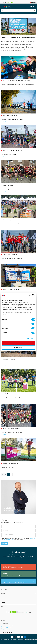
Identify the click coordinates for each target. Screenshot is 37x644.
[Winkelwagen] (34, 7)
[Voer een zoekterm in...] (17, 11)
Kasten (3, 594)
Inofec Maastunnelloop (10, 116)
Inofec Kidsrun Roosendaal (11, 429)
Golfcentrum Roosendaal (11, 463)
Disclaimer (20, 640)
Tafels (3, 602)
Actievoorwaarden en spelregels (31, 640)
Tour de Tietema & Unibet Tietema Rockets (16, 81)
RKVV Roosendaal (8, 394)
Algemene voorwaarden (5, 640)
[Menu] (2, 7)
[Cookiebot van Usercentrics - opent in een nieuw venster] (29, 295)
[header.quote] (31, 7)
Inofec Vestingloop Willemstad (12, 150)
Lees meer (4, 87)
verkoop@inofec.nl (8, 627)
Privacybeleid (32, 538)
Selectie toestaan (19, 347)
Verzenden (5, 543)
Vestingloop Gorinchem (10, 255)
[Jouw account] (28, 7)
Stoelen (3, 598)
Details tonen (29, 338)
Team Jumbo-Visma (9, 359)
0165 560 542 (6, 629)
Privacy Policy (14, 640)
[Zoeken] (34, 11)
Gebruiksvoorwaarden (8, 540)
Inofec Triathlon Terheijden (11, 290)
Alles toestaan (18, 343)
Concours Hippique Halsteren (12, 220)
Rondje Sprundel (8, 185)
